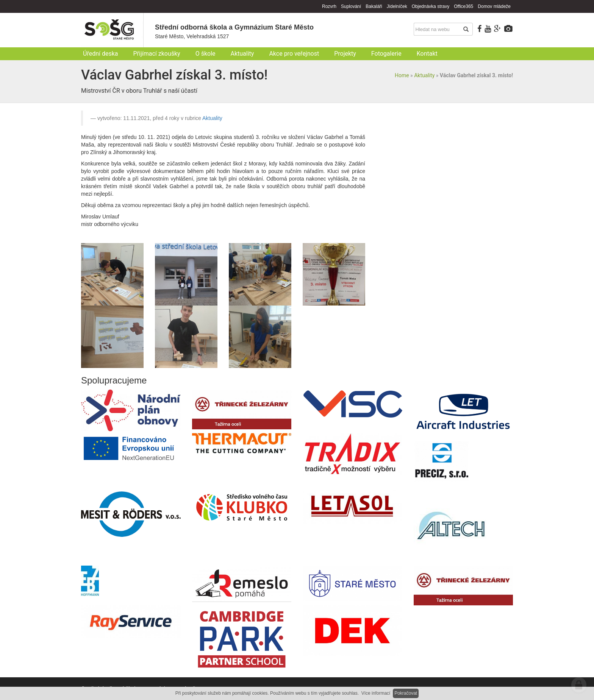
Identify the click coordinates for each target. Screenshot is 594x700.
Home (402, 75)
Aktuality (424, 75)
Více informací (376, 693)
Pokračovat (406, 693)
